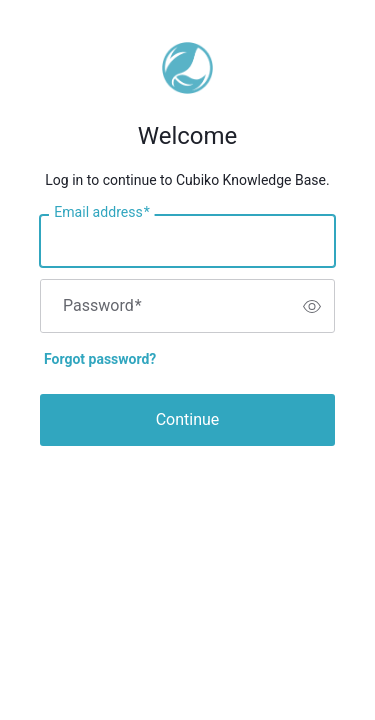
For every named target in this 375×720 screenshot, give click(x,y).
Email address (101, 213)
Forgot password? (100, 359)
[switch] (312, 306)
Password (102, 306)
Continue (188, 419)
